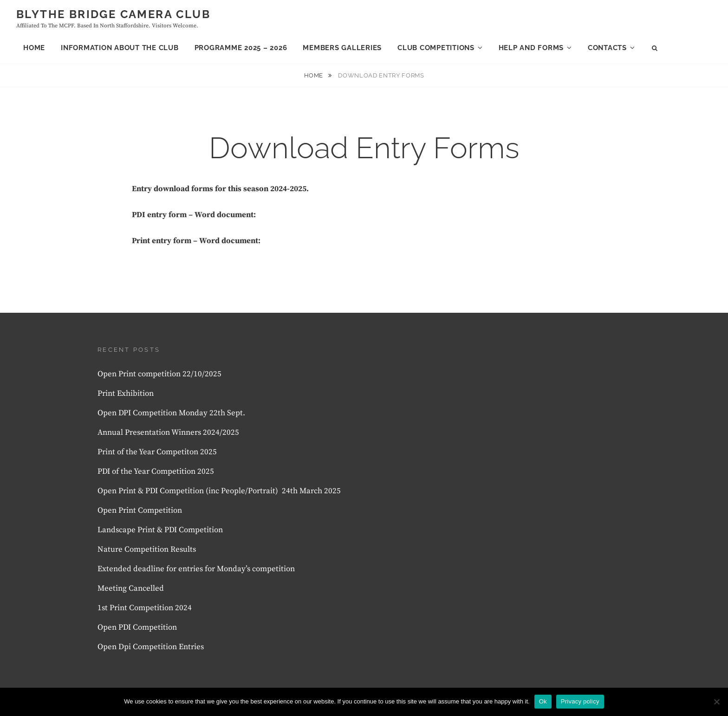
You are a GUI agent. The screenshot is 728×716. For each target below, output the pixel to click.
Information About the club (120, 48)
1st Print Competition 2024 (145, 608)
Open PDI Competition (137, 627)
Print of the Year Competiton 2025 (157, 452)
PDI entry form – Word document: (194, 215)
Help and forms (531, 48)
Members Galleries (342, 48)
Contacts (607, 48)
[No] (716, 702)
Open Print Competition (141, 510)
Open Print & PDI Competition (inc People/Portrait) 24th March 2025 (219, 491)
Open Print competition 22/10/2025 (159, 374)
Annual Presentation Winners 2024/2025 (168, 432)
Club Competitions (436, 48)
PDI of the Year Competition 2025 (156, 471)
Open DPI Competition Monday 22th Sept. (171, 413)
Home (34, 48)
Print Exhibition (126, 393)
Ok (543, 701)
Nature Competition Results (147, 549)
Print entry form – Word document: (196, 241)
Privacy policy (580, 701)
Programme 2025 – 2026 (241, 48)
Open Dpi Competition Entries (151, 647)
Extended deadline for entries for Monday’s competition (196, 569)
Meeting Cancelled (131, 588)
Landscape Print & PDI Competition (160, 530)
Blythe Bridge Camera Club (113, 14)
